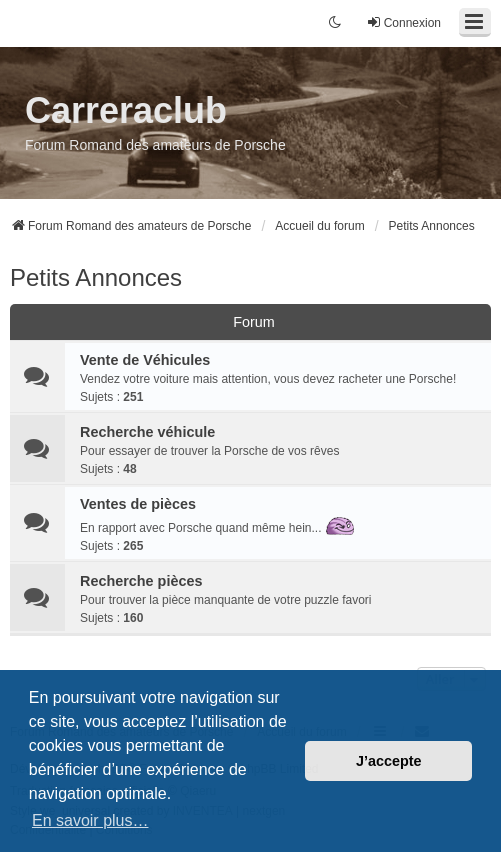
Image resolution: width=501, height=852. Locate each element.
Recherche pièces (141, 581)
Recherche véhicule (147, 432)
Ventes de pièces (138, 504)
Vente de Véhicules (145, 360)
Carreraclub (126, 110)
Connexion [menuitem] (403, 22)
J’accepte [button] (389, 761)
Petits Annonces (96, 277)
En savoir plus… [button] (90, 820)
